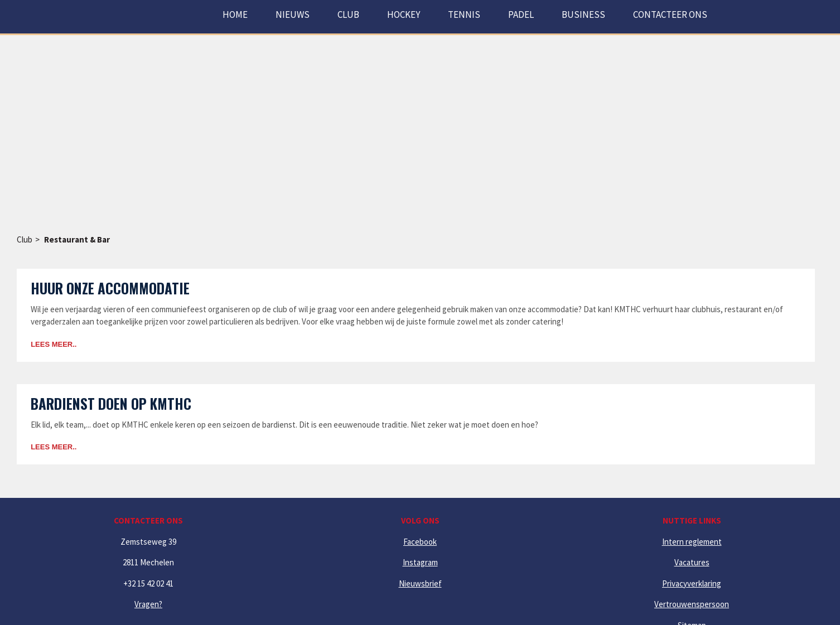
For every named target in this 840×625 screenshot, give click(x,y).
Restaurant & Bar (77, 239)
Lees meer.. (54, 344)
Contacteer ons (670, 14)
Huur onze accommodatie (110, 288)
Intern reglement (692, 542)
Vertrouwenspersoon (692, 604)
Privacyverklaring (692, 583)
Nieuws (293, 14)
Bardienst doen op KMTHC (111, 403)
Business (583, 14)
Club (25, 239)
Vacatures (692, 562)
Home (235, 14)
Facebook (420, 542)
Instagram (420, 562)
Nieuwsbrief (420, 583)
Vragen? (148, 604)
